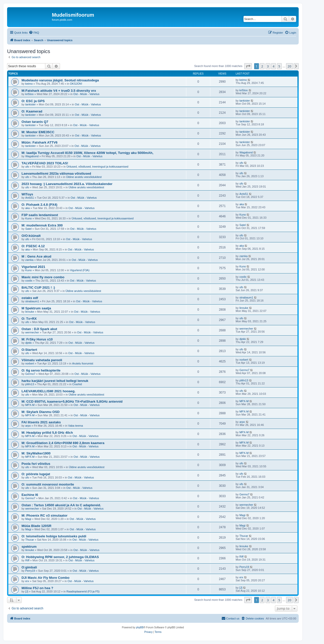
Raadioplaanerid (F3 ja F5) (83, 591)
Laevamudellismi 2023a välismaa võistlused (56, 174)
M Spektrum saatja (36, 308)
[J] (27, 591)
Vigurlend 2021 (33, 267)
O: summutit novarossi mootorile (48, 484)
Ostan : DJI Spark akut (39, 329)
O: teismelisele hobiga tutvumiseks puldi (54, 536)
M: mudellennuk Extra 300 (42, 225)
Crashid (77, 384)
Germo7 (30, 374)
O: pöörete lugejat (36, 474)
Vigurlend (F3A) (80, 270)
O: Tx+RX (29, 319)
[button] (248, 66)
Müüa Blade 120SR (36, 526)
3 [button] (268, 66)
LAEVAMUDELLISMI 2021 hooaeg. (48, 391)
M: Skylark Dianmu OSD (40, 412)
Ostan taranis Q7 (35, 122)
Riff (27, 560)
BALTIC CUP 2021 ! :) (38, 287)
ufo (27, 167)
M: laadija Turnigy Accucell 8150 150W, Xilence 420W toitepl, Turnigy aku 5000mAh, (87, 153)
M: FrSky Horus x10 (37, 339)
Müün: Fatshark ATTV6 (39, 142)
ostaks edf (30, 298)
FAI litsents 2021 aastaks (41, 422)
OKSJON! (76, 84)
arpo (28, 426)
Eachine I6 (30, 495)
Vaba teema (76, 426)
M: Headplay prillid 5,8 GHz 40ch (47, 433)
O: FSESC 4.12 (33, 246)
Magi (28, 519)
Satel (28, 229)
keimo (29, 84)
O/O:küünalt (31, 236)
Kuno (29, 218)
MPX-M (30, 405)
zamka (29, 260)
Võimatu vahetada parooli (42, 360)
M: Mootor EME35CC (38, 132)
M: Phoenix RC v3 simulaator (45, 515)
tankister (31, 104)
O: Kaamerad (32, 111)
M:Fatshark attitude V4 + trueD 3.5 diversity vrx (59, 91)
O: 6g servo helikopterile (41, 370)
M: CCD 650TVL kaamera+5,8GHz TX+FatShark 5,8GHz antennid (72, 401)
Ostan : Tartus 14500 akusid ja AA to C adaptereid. (61, 505)
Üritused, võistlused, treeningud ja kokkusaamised (97, 167)
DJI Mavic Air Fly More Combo (45, 578)
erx (27, 581)
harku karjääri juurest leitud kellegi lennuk (55, 381)
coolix (29, 281)
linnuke (30, 312)
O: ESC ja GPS (33, 101)
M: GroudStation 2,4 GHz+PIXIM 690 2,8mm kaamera (63, 443)
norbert (30, 363)
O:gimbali (29, 567)
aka (28, 208)
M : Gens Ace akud (36, 256)
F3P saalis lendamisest (40, 215)
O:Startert (29, 350)
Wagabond (32, 156)
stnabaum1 (32, 301)
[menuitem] (34, 33)
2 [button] (262, 66)
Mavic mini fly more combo (43, 277)
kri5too (29, 94)
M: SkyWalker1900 (36, 453)
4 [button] (274, 66)
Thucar (30, 540)
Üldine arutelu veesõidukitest (84, 177)
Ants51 (30, 198)
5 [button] (279, 66)
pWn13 (30, 384)
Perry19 (30, 571)
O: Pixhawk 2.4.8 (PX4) (39, 205)
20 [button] (289, 66)
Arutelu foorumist (83, 363)
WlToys (27, 194)
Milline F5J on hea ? (37, 588)
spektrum (29, 547)
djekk (29, 343)
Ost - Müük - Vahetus (86, 94)
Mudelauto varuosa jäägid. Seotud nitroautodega (60, 80)
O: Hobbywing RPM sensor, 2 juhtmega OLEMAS (60, 557)
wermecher (32, 332)
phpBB (140, 627)
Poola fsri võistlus (36, 464)
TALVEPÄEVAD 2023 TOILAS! (45, 163)
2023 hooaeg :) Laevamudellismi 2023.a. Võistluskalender (67, 184)
